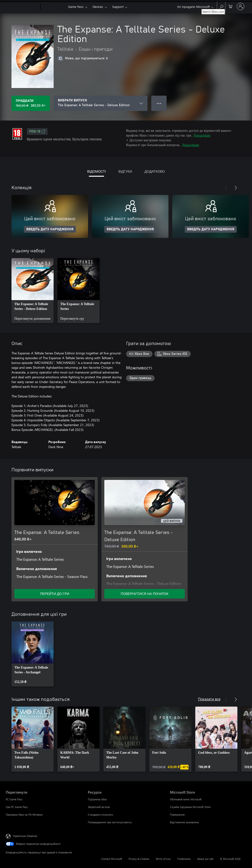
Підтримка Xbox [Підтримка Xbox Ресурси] (97, 799)
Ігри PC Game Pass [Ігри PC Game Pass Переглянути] (17, 807)
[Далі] (236, 188)
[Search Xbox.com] (221, 6)
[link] (33, 291)
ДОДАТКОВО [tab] (155, 171)
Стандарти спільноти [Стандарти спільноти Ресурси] (100, 815)
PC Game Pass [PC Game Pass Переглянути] (14, 799)
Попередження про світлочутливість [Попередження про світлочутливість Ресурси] (110, 822)
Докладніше (202, 135)
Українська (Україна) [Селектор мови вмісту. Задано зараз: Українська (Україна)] (25, 836)
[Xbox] (54, 7)
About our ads (205, 859)
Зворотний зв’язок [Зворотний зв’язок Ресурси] (99, 807)
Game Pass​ (76, 7)
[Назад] (226, 188)
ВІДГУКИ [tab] (125, 171)
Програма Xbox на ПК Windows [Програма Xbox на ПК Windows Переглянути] (24, 815)
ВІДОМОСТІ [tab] (96, 171)
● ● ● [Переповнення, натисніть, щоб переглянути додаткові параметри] (159, 103)
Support (118, 7)
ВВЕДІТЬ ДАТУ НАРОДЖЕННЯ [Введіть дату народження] (50, 229)
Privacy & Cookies (139, 859)
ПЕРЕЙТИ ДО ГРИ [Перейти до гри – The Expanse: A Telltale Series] (55, 594)
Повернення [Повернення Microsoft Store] (177, 815)
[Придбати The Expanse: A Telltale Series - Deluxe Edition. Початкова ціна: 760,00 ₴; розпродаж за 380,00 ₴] (31, 103)
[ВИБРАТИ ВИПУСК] (101, 103)
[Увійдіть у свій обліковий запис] (241, 6)
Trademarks (184, 859)
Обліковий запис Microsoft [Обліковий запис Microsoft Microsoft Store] (186, 799)
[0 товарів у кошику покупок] (230, 6)
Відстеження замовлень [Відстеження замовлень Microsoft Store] (184, 822)
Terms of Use (163, 859)
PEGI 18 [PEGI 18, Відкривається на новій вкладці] (37, 132)
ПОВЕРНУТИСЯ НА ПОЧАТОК (144, 594)
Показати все (209, 699)
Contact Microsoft (112, 859)
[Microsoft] (22, 7)
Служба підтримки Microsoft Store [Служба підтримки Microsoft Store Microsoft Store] (190, 807)
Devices (98, 7)
